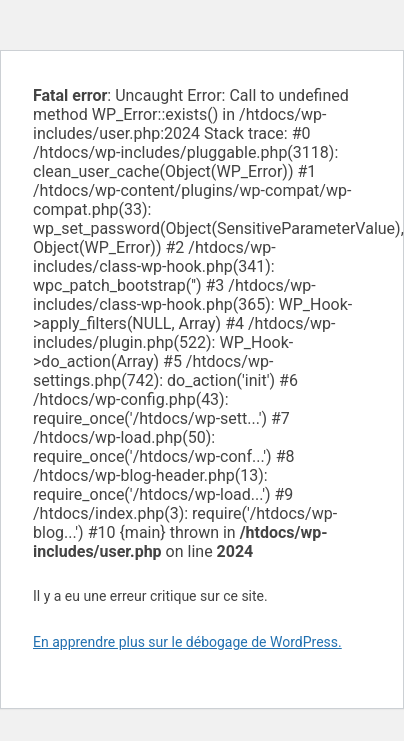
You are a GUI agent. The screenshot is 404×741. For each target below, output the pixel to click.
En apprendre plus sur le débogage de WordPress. (187, 642)
